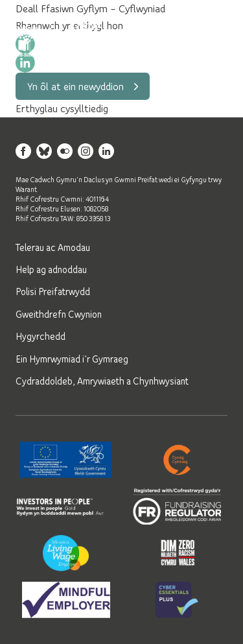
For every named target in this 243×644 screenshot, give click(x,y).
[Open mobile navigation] (212, 42)
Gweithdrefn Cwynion (59, 314)
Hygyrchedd (40, 336)
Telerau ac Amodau (53, 247)
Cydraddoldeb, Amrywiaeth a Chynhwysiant (102, 381)
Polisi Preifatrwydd (53, 291)
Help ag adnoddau (51, 269)
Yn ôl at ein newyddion (83, 86)
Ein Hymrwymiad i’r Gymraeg (72, 359)
